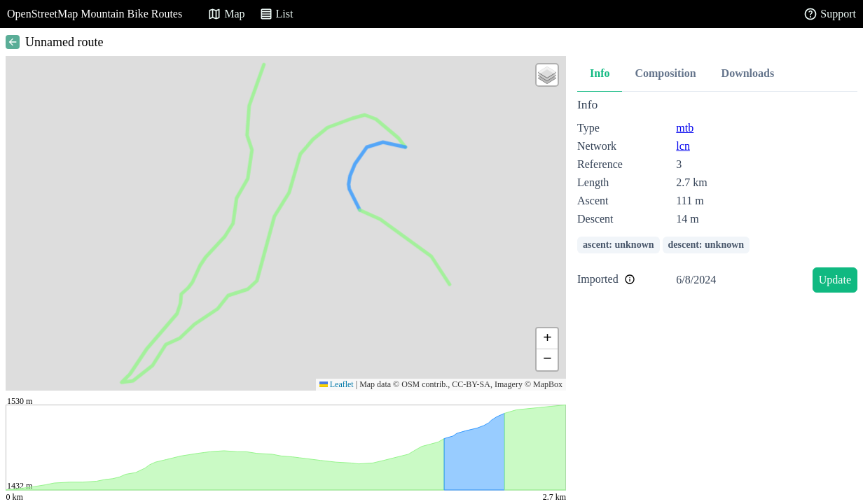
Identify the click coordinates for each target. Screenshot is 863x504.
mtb (685, 128)
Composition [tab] (665, 73)
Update (835, 280)
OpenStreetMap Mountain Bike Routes (95, 14)
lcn (683, 146)
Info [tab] (600, 73)
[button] (547, 75)
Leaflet (337, 384)
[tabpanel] (717, 198)
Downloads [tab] (748, 73)
